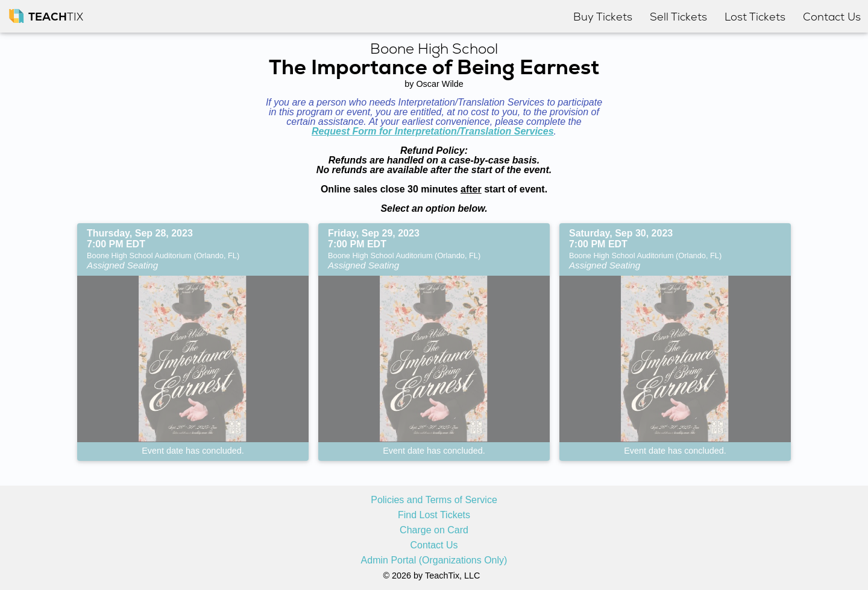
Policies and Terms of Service (434, 500)
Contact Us (434, 545)
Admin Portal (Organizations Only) (434, 560)
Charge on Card (434, 530)
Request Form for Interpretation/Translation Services (433, 131)
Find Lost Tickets (434, 515)
